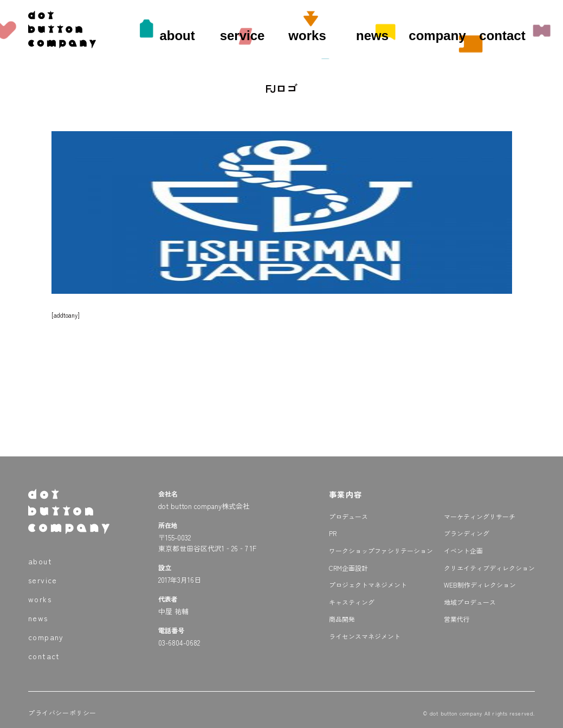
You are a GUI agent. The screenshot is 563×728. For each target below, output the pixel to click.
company (437, 36)
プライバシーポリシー (62, 713)
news (372, 36)
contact (502, 36)
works (307, 36)
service (242, 36)
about (177, 36)
